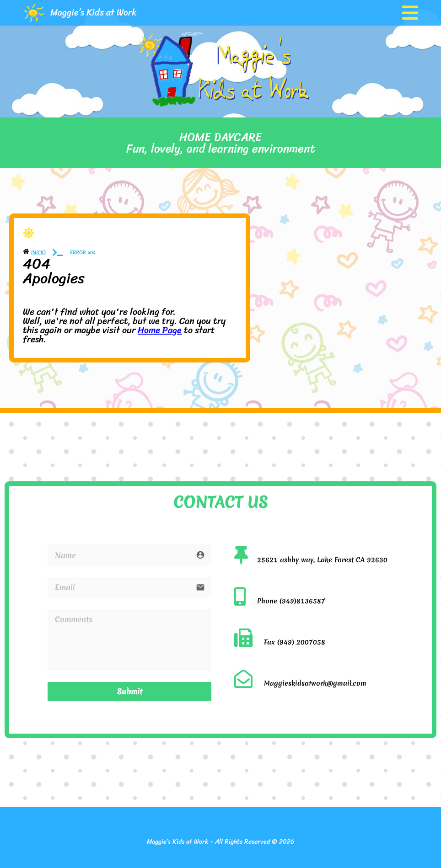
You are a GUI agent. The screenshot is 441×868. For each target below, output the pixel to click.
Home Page (160, 330)
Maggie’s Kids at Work (94, 13)
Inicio (38, 252)
